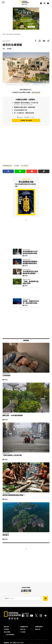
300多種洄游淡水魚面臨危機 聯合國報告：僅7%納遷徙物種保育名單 (31, 274)
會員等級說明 (36, 92)
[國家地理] (24, 4)
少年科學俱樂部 (10, 635)
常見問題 (6, 629)
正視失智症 (7, 376)
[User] (41, 3)
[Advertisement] (16, 149)
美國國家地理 (24, 627)
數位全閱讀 (7, 632)
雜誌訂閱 (38, 629)
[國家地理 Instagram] (27, 616)
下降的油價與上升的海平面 (12, 455)
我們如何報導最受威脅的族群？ (14, 495)
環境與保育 (17, 34)
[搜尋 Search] (44, 3)
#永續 (16, 166)
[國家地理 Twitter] (36, 616)
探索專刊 (6, 535)
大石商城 (23, 632)
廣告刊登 (23, 629)
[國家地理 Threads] (41, 616)
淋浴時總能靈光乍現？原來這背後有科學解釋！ (31, 254)
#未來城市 (25, 166)
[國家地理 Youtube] (32, 616)
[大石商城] (48, 3)
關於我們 (6, 627)
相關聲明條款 (39, 627)
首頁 (4, 34)
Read (25, 256)
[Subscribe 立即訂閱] (45, 598)
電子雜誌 (10, 34)
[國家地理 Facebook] (23, 616)
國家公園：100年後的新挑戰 (13, 415)
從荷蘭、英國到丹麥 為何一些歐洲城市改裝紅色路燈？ (31, 303)
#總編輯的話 (7, 166)
